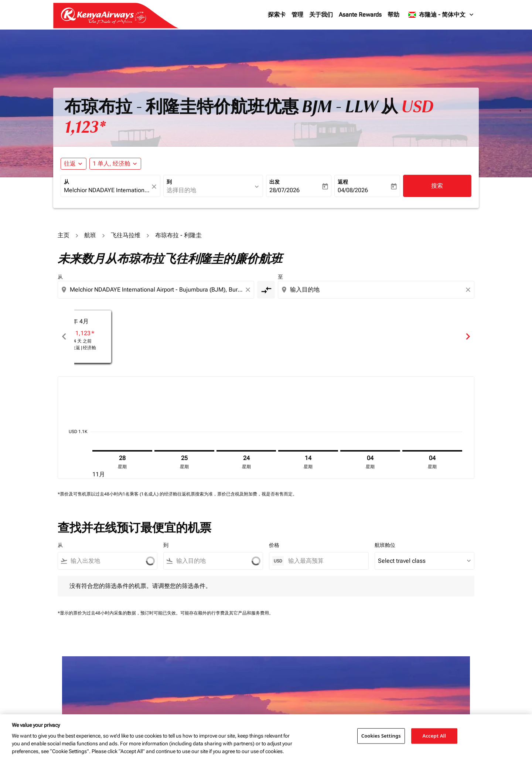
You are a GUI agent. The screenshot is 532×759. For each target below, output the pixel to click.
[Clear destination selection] (469, 290)
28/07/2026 (284, 190)
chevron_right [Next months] (468, 336)
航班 (90, 235)
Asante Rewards (360, 15)
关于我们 (321, 15)
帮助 (393, 15)
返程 (343, 182)
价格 (274, 545)
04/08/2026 (353, 190)
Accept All (434, 736)
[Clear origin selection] (249, 290)
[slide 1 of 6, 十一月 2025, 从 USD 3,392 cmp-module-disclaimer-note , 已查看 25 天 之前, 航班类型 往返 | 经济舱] (138, 336)
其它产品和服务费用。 (251, 613)
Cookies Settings (381, 736)
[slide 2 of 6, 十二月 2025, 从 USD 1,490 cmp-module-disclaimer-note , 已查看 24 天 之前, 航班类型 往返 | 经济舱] (266, 336)
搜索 (437, 186)
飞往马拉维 (126, 235)
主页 (64, 235)
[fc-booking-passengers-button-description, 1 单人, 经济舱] (112, 164)
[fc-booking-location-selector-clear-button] (155, 186)
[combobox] (107, 190)
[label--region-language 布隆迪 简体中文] (441, 15)
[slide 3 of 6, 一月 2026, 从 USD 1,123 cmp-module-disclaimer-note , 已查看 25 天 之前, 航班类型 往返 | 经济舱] (394, 336)
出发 (274, 182)
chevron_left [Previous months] (64, 336)
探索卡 (277, 15)
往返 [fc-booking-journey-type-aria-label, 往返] (70, 164)
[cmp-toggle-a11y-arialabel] (266, 290)
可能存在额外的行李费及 (205, 613)
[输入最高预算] (325, 561)
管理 (297, 15)
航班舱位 (385, 545)
